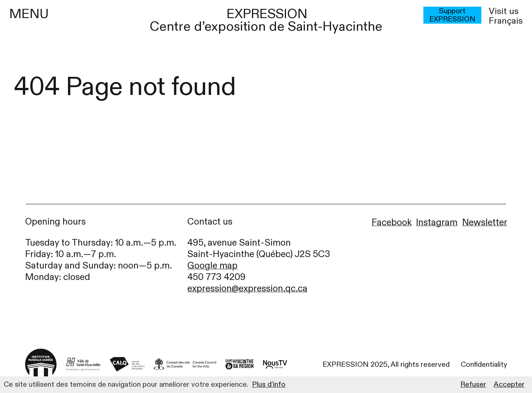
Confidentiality (484, 365)
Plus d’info (269, 385)
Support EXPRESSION (452, 15)
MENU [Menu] (29, 14)
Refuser (473, 385)
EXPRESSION (267, 14)
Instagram (437, 223)
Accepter (509, 385)
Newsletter (485, 223)
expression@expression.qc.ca (247, 289)
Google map (212, 266)
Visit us (504, 11)
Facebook (392, 223)
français (506, 21)
